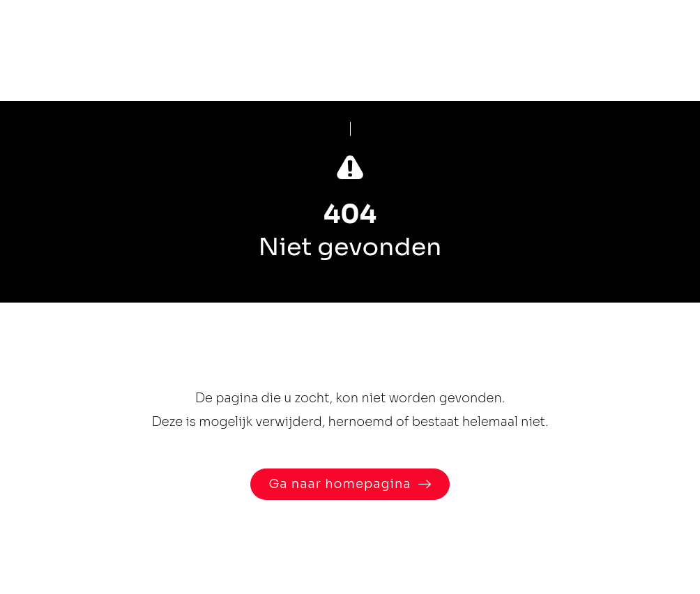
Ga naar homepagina (340, 484)
